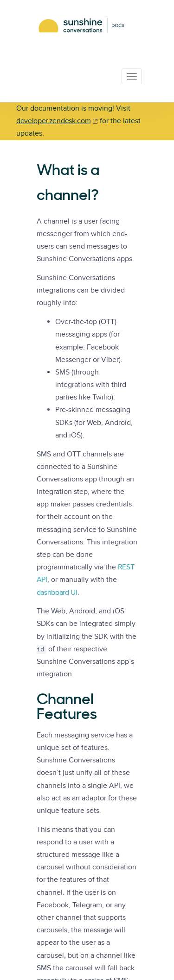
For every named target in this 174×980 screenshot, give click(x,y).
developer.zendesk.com (53, 121)
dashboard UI (57, 593)
